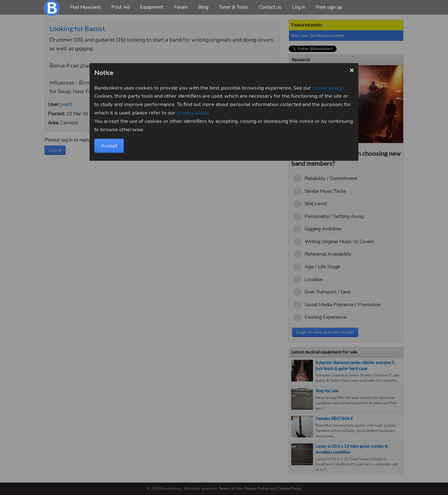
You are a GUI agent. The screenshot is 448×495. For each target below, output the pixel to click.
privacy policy (193, 113)
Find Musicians (85, 7)
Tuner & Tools (234, 7)
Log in (299, 7)
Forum (181, 7)
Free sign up (329, 7)
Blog (203, 7)
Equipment (152, 7)
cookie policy (327, 88)
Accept (109, 146)
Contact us (270, 7)
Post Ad (120, 7)
